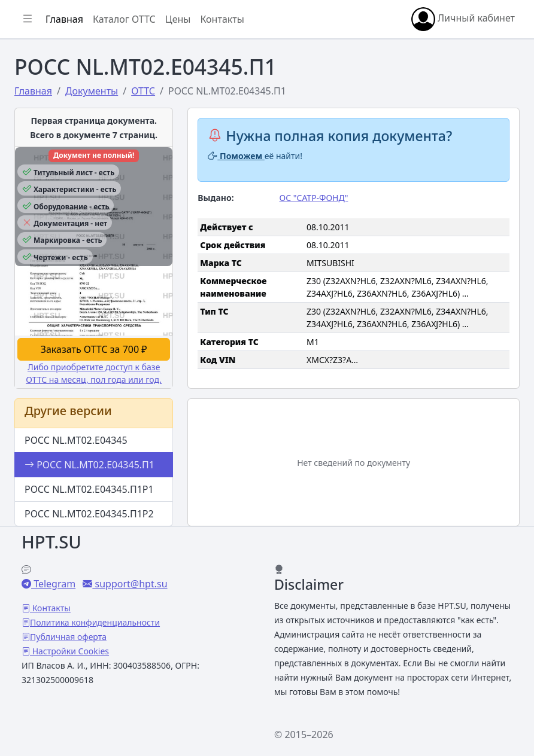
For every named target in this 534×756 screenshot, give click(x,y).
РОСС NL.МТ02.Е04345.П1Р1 (89, 489)
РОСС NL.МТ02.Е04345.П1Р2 (89, 514)
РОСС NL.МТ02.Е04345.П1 (89, 465)
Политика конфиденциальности (95, 622)
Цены (178, 19)
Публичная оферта (68, 637)
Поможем (236, 156)
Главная (64, 19)
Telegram (53, 584)
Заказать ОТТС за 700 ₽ (94, 349)
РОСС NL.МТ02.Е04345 (76, 440)
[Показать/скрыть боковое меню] (28, 19)
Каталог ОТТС (124, 19)
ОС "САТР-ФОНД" (313, 198)
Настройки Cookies (69, 651)
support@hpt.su (130, 584)
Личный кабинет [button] (463, 19)
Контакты (222, 19)
